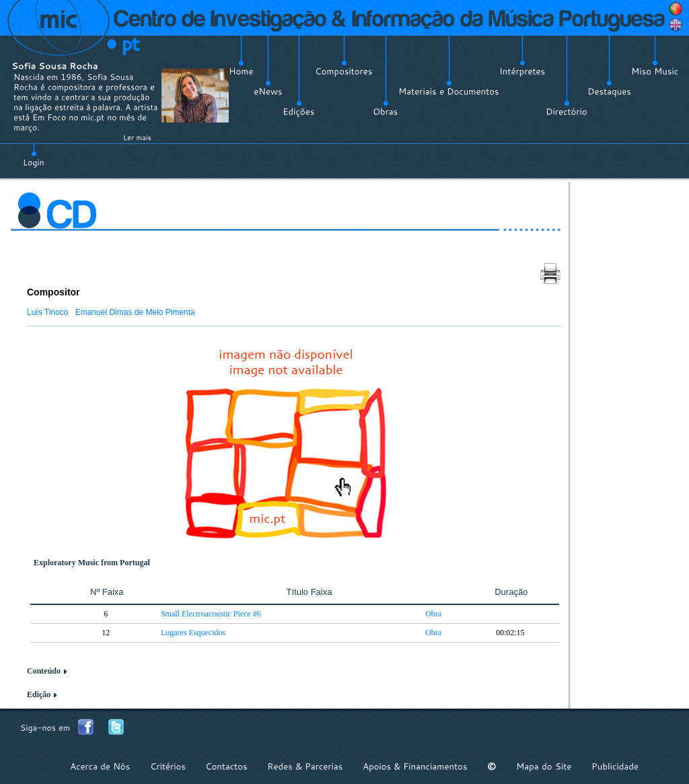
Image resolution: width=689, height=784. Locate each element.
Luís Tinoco (47, 312)
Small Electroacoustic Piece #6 (211, 614)
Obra (433, 614)
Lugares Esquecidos (193, 633)
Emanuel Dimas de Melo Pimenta (135, 312)
